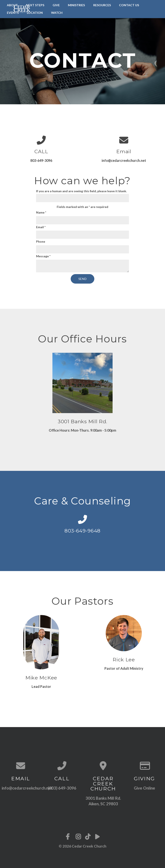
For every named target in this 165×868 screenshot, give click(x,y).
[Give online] (144, 766)
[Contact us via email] (21, 766)
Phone (41, 241)
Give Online (144, 788)
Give (56, 5)
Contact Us (129, 5)
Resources (102, 5)
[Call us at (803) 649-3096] (62, 766)
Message (43, 256)
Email (41, 227)
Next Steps (35, 5)
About (12, 5)
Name (41, 212)
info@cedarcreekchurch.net (27, 788)
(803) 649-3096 (62, 788)
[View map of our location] (103, 766)
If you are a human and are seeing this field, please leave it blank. (82, 196)
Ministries (76, 5)
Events (13, 13)
